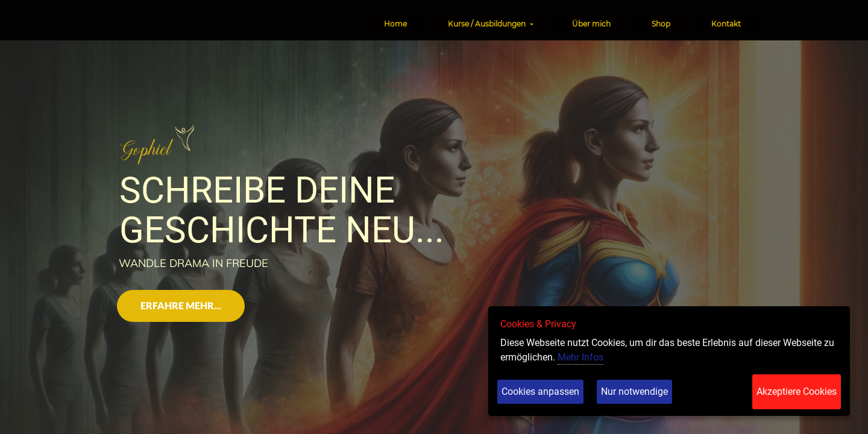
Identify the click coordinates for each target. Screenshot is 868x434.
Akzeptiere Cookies (797, 392)
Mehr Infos (580, 357)
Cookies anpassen (540, 392)
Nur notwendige (634, 392)
